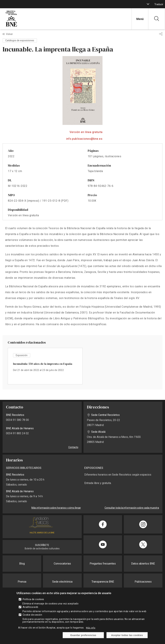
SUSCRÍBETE (42, 545)
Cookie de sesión (32, 615)
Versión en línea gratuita (86, 132)
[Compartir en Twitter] (143, 544)
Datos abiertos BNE (143, 564)
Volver (9, 34)
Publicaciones (143, 582)
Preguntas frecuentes (103, 564)
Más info (91, 628)
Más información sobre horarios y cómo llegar (56, 508)
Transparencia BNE (103, 582)
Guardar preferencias (83, 635)
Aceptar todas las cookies (127, 635)
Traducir (159, 4)
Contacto (73, 447)
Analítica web (30, 607)
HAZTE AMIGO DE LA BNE (42, 533)
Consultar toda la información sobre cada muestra (132, 508)
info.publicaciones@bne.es (84, 139)
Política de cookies (33, 599)
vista (45, 366)
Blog (22, 564)
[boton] (148, 4)
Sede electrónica (62, 582)
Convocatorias (62, 564)
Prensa (22, 582)
